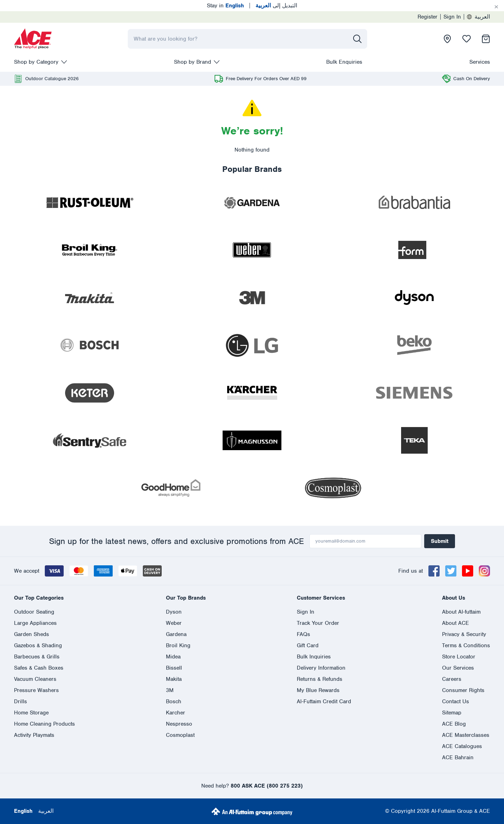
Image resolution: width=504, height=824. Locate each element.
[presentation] (33, 39)
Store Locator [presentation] (459, 657)
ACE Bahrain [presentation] (458, 757)
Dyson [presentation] (174, 612)
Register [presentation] (428, 17)
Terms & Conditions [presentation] (466, 645)
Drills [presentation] (20, 701)
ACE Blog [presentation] (454, 724)
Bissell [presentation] (174, 668)
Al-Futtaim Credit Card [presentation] (324, 701)
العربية (478, 17)
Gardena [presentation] (176, 634)
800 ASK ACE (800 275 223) (267, 786)
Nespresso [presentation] (179, 724)
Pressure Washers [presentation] (36, 690)
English (23, 811)
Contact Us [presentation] (456, 701)
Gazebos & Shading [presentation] (38, 645)
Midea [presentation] (173, 657)
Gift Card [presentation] (308, 645)
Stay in (225, 6)
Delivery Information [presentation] (321, 668)
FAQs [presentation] (303, 634)
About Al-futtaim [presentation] (461, 612)
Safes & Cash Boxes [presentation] (39, 668)
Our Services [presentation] (458, 668)
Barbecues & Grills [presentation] (37, 657)
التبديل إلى (276, 6)
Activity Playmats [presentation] (34, 735)
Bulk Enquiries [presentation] (344, 62)
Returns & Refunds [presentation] (320, 679)
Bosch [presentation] (174, 701)
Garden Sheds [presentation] (31, 634)
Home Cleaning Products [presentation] (44, 724)
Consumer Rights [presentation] (463, 690)
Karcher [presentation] (176, 713)
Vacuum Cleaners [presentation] (35, 679)
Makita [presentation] (174, 679)
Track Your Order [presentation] (318, 623)
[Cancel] (496, 7)
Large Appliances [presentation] (35, 623)
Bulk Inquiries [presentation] (314, 657)
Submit (440, 541)
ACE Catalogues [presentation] (462, 746)
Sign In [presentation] (452, 17)
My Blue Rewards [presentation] (318, 690)
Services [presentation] (480, 62)
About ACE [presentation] (456, 623)
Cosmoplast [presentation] (180, 735)
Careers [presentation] (452, 679)
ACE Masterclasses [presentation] (466, 735)
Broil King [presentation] (178, 645)
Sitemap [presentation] (452, 713)
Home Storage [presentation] (31, 713)
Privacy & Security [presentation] (464, 634)
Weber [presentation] (174, 623)
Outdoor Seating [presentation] (34, 612)
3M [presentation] (170, 690)
